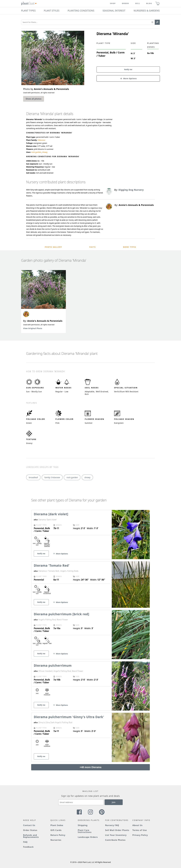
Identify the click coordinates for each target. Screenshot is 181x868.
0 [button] (158, 2)
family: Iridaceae (52, 477)
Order (125, 4)
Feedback (28, 847)
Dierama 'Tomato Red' (52, 565)
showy (45, 152)
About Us (138, 825)
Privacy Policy (140, 835)
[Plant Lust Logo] (29, 4)
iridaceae (41, 140)
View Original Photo (33, 328)
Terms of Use (140, 830)
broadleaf (33, 477)
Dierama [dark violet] (51, 514)
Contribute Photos (115, 840)
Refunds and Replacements (31, 836)
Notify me (128, 69)
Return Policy (58, 835)
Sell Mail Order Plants (117, 830)
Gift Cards (56, 830)
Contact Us (29, 825)
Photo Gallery (53, 247)
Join (114, 802)
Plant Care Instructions (85, 831)
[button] (152, 22)
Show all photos (34, 99)
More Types (130, 247)
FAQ (25, 842)
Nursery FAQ (112, 825)
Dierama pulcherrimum (53, 665)
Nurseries (56, 840)
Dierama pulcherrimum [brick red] (61, 614)
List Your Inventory (116, 835)
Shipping (83, 825)
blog (149, 4)
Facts (93, 247)
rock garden (36, 152)
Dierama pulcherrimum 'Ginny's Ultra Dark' (69, 717)
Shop (113, 4)
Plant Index (57, 825)
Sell (138, 4)
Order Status (30, 830)
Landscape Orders (88, 837)
